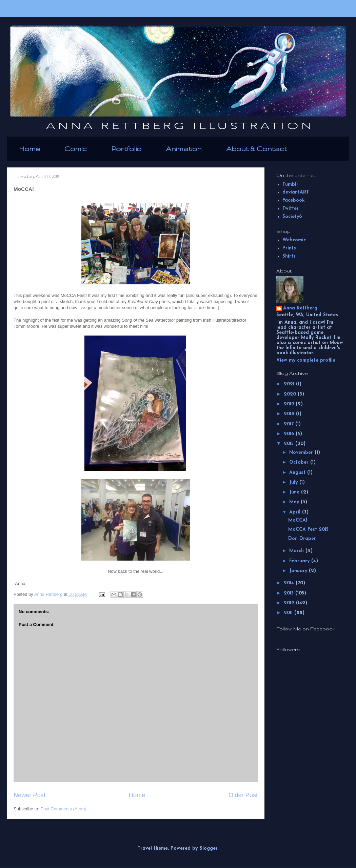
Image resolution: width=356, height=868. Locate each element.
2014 (290, 583)
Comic (76, 149)
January (299, 571)
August (298, 473)
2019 (290, 404)
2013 (290, 593)
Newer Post (29, 795)
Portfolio (126, 149)
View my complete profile (306, 360)
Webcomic (294, 240)
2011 (289, 613)
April (296, 512)
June (295, 492)
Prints (289, 248)
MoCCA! (298, 520)
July (294, 482)
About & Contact (256, 149)
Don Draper (302, 539)
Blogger (208, 849)
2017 (290, 424)
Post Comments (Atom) (64, 809)
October (300, 462)
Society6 (292, 217)
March (297, 551)
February (300, 561)
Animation (184, 149)
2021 (290, 384)
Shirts (289, 256)
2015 (290, 444)
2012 (290, 603)
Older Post (243, 795)
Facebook (294, 200)
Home (29, 149)
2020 (291, 394)
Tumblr (290, 185)
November (302, 453)
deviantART (296, 192)
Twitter (291, 209)
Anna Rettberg (300, 308)
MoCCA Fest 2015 (308, 530)
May (295, 502)
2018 (290, 414)
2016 (290, 434)
